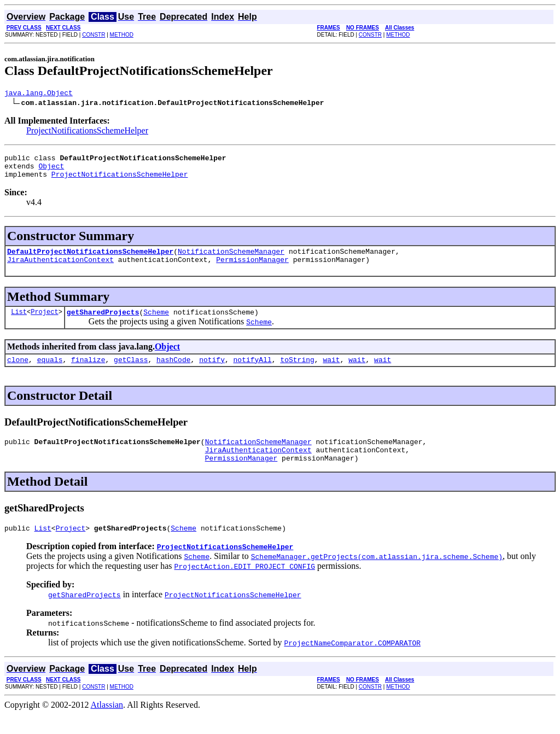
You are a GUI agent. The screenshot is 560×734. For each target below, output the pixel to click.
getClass (131, 372)
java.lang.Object (39, 94)
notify (212, 372)
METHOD (122, 35)
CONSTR (94, 35)
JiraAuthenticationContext (60, 269)
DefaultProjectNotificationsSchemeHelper (90, 259)
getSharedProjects (103, 323)
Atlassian (107, 724)
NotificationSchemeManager (231, 259)
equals (50, 372)
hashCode (173, 372)
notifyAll (253, 372)
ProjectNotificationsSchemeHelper (87, 132)
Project (44, 323)
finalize (88, 372)
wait (331, 372)
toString (297, 372)
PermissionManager (252, 269)
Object (51, 171)
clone (18, 372)
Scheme (156, 323)
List (19, 323)
